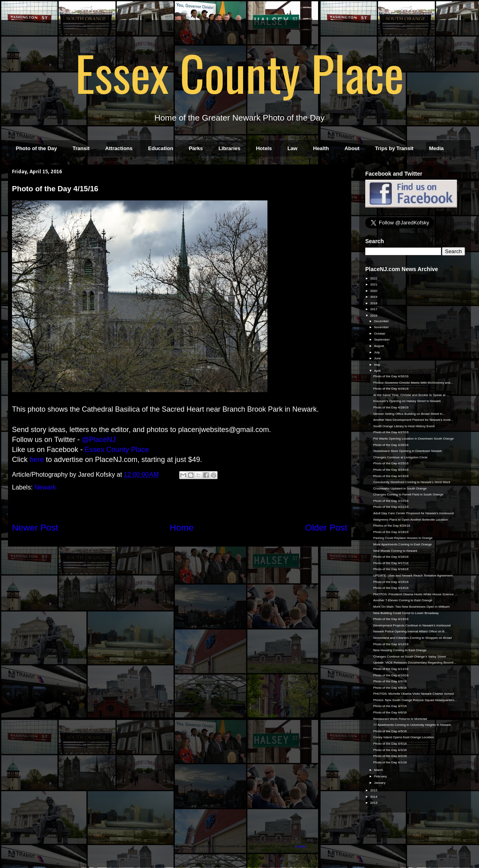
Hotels (264, 148)
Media (436, 148)
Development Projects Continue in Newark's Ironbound (412, 625)
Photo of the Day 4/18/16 (391, 557)
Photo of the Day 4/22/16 (391, 501)
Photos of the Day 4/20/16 (392, 526)
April (378, 371)
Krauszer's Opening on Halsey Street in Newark (407, 401)
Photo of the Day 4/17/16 (391, 563)
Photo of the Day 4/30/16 (391, 376)
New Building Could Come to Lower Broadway (406, 613)
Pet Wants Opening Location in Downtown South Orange (414, 439)
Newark (45, 487)
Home (182, 528)
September (382, 340)
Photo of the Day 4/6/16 (390, 712)
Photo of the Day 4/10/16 (391, 675)
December (382, 321)
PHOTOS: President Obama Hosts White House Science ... (415, 594)
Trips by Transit (394, 148)
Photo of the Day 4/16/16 (391, 569)
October (380, 334)
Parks (196, 148)
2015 (374, 790)
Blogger (301, 846)
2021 (374, 284)
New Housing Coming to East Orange (400, 650)
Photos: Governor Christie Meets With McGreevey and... (413, 383)
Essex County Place (239, 72)
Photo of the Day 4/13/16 (391, 619)
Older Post (326, 528)
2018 (374, 303)
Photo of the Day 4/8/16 (390, 688)
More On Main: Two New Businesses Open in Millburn (412, 607)
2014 (374, 797)
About (352, 148)
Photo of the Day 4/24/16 (391, 470)
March (379, 770)
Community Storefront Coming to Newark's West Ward (412, 482)
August (379, 346)
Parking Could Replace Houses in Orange (403, 538)
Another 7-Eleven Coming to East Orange (403, 600)
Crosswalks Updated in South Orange (400, 488)
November (382, 327)
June (378, 358)
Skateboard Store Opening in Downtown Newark (408, 451)
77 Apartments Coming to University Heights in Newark (412, 725)
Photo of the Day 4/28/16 (391, 407)
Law (292, 148)
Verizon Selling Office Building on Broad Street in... (409, 414)
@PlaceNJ (99, 440)
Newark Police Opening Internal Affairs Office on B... (410, 631)
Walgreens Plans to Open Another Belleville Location (411, 520)
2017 (374, 309)
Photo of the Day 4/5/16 (390, 731)
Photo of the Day (37, 148)
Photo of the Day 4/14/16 (391, 588)
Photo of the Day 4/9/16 (390, 681)
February (381, 776)
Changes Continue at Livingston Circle (400, 457)
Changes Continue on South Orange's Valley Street (410, 657)
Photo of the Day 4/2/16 (390, 756)
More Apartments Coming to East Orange (403, 544)
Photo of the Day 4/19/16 (391, 532)
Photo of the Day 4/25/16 (391, 463)
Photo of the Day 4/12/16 (391, 644)
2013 (374, 803)
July (377, 352)
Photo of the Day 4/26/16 (391, 445)
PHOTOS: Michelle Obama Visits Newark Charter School (414, 694)
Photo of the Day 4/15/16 (391, 582)
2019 (374, 297)
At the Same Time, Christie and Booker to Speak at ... (411, 395)
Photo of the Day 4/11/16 (391, 669)
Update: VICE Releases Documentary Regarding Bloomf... (415, 663)
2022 (374, 278)
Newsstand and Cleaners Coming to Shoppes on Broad (413, 638)
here (37, 460)
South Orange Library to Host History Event (404, 426)
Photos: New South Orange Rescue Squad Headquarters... (415, 700)
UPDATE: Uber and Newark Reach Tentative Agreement (413, 576)
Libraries (229, 148)
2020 (374, 291)
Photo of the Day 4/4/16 (390, 744)
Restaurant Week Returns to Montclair (400, 719)
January (380, 783)
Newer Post (35, 528)
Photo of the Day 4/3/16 (390, 750)
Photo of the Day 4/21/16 (391, 507)
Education (161, 148)
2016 (374, 316)
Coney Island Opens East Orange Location (404, 737)
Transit (81, 148)
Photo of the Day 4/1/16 (390, 762)
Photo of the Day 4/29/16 (391, 389)
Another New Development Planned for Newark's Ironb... (413, 420)
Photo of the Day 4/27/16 (391, 432)
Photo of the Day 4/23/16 (391, 476)
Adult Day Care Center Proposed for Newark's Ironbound (414, 513)
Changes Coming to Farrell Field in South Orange (408, 494)
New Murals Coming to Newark (395, 551)
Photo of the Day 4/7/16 (390, 706)
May (377, 365)
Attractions (119, 148)
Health (321, 148)
